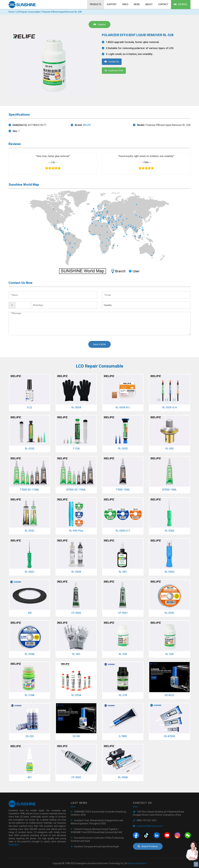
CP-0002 (76, 613)
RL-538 (123, 654)
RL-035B (76, 572)
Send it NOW (99, 344)
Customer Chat (114, 70)
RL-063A (76, 407)
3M (30, 613)
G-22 (30, 407)
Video (125, 4)
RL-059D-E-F (123, 531)
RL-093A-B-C (123, 407)
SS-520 (30, 736)
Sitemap (133, 863)
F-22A (76, 449)
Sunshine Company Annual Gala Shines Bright (97, 847)
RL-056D (170, 572)
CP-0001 (123, 613)
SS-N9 (76, 736)
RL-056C (30, 572)
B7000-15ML (170, 490)
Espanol (181, 4)
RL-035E (30, 449)
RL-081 (123, 572)
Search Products (148, 846)
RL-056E (170, 531)
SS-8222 (169, 695)
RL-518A (30, 695)
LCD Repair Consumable (28, 12)
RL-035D (123, 449)
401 (30, 777)
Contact (163, 4)
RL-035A (76, 695)
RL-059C (169, 613)
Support (112, 4)
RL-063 (76, 654)
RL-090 (169, 449)
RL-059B (30, 654)
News (137, 4)
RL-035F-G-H (169, 407)
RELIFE (87, 125)
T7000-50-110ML (30, 490)
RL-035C (30, 531)
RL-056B (123, 777)
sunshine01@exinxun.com (150, 826)
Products (96, 4)
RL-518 (123, 695)
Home (12, 12)
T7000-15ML (123, 490)
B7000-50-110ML (76, 490)
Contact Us (112, 62)
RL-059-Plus (76, 531)
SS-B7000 (169, 736)
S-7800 (123, 736)
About (149, 4)
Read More (14, 845)
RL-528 (169, 654)
